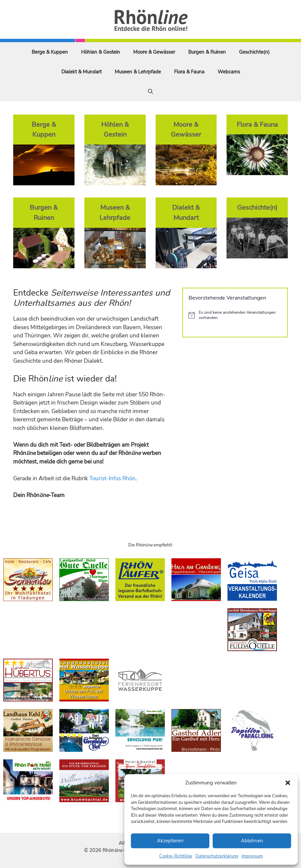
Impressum (252, 856)
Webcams (229, 72)
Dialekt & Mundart (81, 72)
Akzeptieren (170, 841)
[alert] (235, 315)
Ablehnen (252, 841)
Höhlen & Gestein (101, 52)
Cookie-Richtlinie (176, 856)
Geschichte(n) (254, 52)
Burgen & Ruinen (207, 52)
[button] (288, 783)
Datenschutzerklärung (217, 856)
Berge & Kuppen (50, 52)
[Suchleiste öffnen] (150, 92)
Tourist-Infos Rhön (112, 478)
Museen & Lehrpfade (138, 72)
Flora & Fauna (189, 72)
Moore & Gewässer (154, 52)
